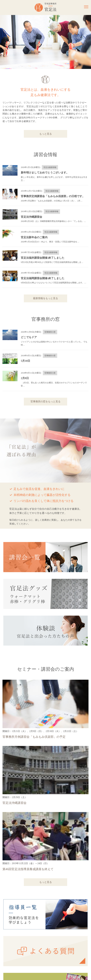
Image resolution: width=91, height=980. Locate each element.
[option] (45, 42)
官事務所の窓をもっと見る (45, 401)
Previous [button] (5, 42)
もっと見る (46, 134)
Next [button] (86, 42)
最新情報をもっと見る (45, 298)
